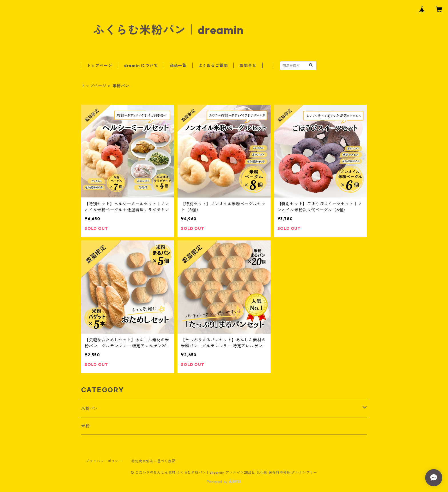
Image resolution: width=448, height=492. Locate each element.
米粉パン (90, 409)
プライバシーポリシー (104, 461)
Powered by (224, 482)
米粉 (85, 426)
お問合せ (248, 65)
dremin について (141, 65)
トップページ (100, 65)
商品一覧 (178, 65)
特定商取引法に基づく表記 (153, 461)
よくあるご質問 (213, 65)
